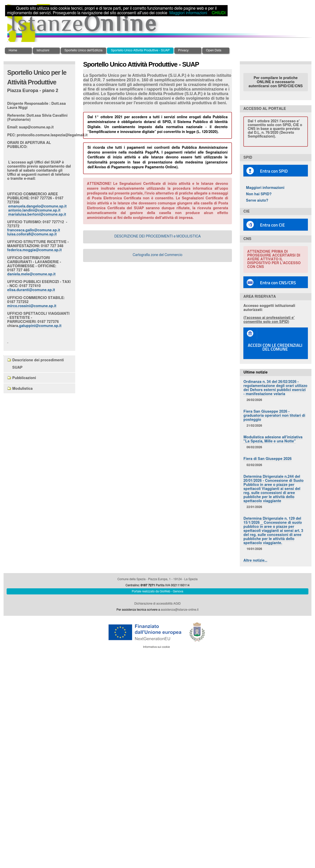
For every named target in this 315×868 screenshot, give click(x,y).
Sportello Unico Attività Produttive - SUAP (140, 50)
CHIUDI (218, 13)
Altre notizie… (255, 560)
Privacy (183, 50)
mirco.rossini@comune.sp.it (32, 306)
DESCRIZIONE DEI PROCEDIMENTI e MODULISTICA (157, 236)
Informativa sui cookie (156, 647)
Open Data (214, 50)
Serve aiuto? (257, 200)
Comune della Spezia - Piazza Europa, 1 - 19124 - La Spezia (157, 579)
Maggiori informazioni (265, 188)
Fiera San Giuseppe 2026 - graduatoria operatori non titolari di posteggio (274, 416)
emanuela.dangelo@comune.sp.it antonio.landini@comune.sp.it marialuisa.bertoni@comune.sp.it (37, 210)
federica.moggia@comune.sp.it (34, 250)
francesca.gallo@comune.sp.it (34, 230)
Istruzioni (43, 50)
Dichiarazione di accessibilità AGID (157, 604)
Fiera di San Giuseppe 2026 (267, 459)
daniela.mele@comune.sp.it (31, 274)
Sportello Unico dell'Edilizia (84, 50)
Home (13, 50)
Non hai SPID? (259, 194)
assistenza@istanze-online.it (180, 610)
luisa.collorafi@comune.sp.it (32, 234)
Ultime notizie (255, 372)
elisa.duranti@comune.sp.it (31, 290)
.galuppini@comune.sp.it (40, 326)
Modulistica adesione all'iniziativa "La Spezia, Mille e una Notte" (273, 439)
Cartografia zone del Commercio (157, 255)
